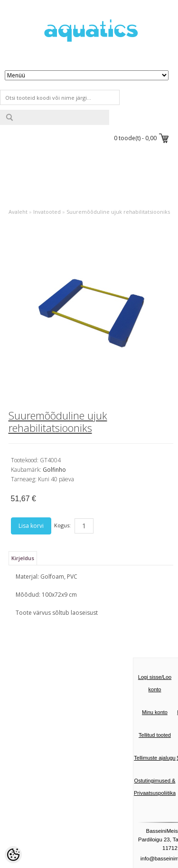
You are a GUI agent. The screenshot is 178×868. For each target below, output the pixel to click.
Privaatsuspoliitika (155, 793)
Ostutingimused (152, 781)
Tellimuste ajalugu (155, 758)
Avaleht (18, 212)
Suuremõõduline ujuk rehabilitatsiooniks (118, 212)
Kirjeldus (23, 558)
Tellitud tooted (155, 735)
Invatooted (47, 212)
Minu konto (155, 712)
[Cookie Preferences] (13, 855)
